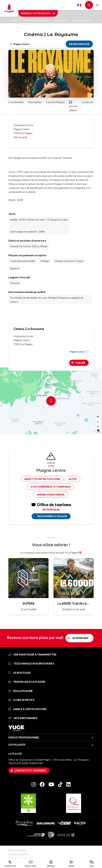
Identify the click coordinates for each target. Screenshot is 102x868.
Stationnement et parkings (51, 487)
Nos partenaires (23, 718)
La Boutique (19, 673)
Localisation (89, 102)
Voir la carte (20, 137)
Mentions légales (17, 850)
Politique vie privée (18, 854)
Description (35, 102)
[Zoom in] (98, 417)
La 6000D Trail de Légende (74, 603)
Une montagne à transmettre (32, 654)
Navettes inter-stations (42, 479)
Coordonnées (16, 102)
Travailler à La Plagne (27, 682)
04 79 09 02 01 (51, 510)
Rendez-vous (62, 20)
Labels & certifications (28, 709)
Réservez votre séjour (38, 13)
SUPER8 (28, 603)
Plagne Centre (79, 352)
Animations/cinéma (51, 494)
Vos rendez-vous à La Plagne (37, 20)
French (79, 5)
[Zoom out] (98, 422)
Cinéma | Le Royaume (82, 20)
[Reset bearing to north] (98, 427)
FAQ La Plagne (21, 691)
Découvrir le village (52, 516)
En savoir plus (79, 44)
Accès (73, 479)
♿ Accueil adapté (73, 106)
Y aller (80, 363)
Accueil (15, 20)
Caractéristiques (55, 102)
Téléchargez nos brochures (31, 663)
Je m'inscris (80, 638)
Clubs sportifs (21, 700)
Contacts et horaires (30, 770)
